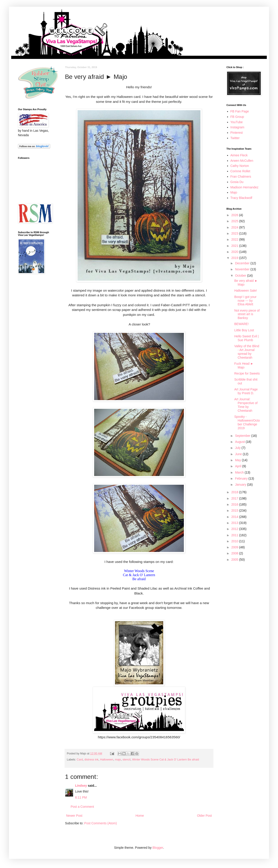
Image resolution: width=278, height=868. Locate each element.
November (243, 269)
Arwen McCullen (242, 161)
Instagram (237, 127)
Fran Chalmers (241, 177)
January (241, 485)
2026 (235, 215)
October (241, 276)
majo (118, 760)
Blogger (158, 848)
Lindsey (81, 786)
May (238, 460)
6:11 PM (81, 797)
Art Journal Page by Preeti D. (246, 391)
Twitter (235, 138)
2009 (235, 547)
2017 (235, 498)
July (238, 448)
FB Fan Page (240, 111)
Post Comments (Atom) (101, 823)
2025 (235, 221)
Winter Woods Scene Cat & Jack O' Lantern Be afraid (165, 760)
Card (80, 760)
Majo (234, 192)
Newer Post (74, 816)
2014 (235, 517)
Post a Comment (82, 807)
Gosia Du (237, 182)
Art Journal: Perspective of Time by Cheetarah (246, 405)
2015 (235, 510)
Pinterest (237, 133)
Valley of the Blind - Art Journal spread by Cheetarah (247, 352)
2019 (235, 258)
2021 (235, 246)
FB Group (237, 117)
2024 (235, 227)
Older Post (204, 816)
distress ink (91, 760)
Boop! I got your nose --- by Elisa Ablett (245, 301)
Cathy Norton (240, 166)
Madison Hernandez (244, 187)
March (240, 472)
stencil (127, 760)
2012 (235, 529)
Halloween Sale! (246, 291)
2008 (235, 553)
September (243, 436)
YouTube (237, 122)
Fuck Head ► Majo (244, 365)
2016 (235, 504)
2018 (235, 492)
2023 (235, 233)
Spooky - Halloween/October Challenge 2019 (247, 422)
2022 (235, 239)
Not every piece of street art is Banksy (247, 314)
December (243, 263)
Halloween (107, 760)
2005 (235, 560)
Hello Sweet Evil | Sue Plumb (247, 338)
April (239, 466)
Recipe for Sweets (247, 373)
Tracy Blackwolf (241, 198)
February (242, 478)
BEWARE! (241, 324)
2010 (235, 541)
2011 (235, 535)
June (239, 454)
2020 (235, 252)
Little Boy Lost (244, 330)
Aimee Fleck (239, 155)
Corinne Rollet (240, 171)
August (240, 442)
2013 (235, 523)
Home (140, 816)
